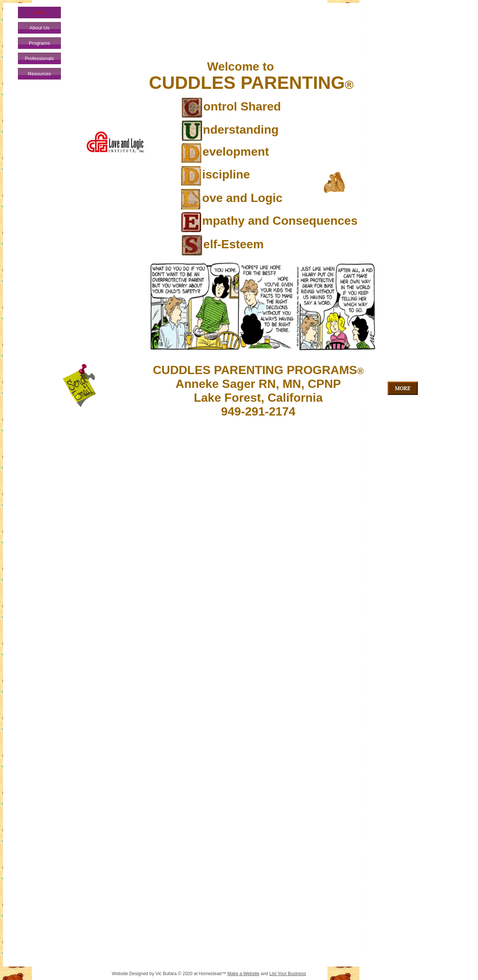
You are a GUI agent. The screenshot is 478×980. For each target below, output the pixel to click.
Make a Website (243, 974)
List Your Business (288, 974)
